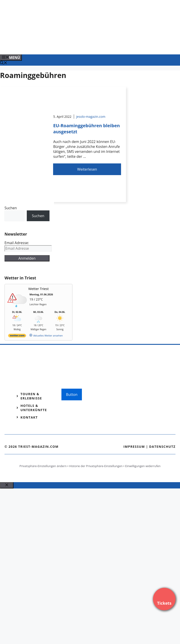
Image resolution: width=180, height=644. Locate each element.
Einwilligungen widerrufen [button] (143, 466)
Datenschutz (162, 447)
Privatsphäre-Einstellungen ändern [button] (43, 466)
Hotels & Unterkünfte (34, 408)
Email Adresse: (17, 243)
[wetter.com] (17, 336)
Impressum (134, 447)
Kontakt (29, 417)
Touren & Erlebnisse (31, 396)
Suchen (11, 208)
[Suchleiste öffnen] (4, 63)
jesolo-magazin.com (91, 117)
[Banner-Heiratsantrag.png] (91, 46)
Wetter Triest (39, 289)
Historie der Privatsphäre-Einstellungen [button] (96, 466)
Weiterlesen (87, 169)
